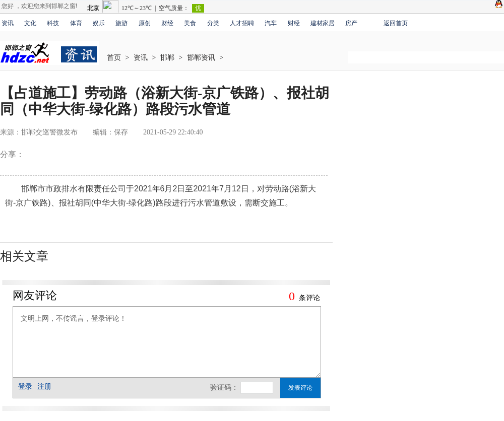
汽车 (271, 23)
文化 (30, 23)
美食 (190, 23)
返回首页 (396, 23)
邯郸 (167, 58)
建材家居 (323, 23)
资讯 (8, 23)
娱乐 (99, 23)
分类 (213, 23)
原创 (145, 23)
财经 (167, 23)
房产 (351, 23)
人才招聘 (242, 23)
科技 (53, 23)
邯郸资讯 (201, 58)
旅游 (121, 23)
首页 (114, 58)
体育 (76, 23)
